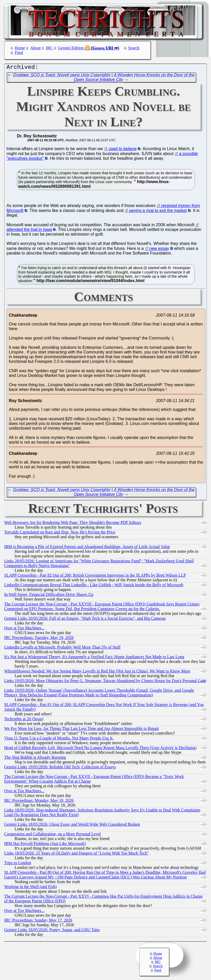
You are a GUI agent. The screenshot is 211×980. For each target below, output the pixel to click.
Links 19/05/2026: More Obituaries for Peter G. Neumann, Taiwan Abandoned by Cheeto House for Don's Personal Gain (105, 682)
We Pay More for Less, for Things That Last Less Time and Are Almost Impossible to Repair (82, 730)
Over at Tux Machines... (24, 629)
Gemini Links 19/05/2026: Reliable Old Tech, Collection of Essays (60, 768)
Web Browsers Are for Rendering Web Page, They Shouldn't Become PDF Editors (73, 524)
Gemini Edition (71, 48)
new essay (159, 250)
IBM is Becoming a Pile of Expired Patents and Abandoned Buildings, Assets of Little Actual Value (87, 548)
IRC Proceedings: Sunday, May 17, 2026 (38, 921)
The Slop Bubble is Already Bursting (35, 759)
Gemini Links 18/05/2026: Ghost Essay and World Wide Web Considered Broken (72, 826)
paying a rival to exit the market (158, 212)
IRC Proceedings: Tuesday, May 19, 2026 (39, 639)
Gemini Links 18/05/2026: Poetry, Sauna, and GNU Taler (52, 931)
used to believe (123, 150)
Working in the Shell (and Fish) (30, 888)
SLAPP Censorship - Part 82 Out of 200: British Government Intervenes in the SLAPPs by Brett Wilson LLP (95, 576)
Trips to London (18, 864)
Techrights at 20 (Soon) (24, 720)
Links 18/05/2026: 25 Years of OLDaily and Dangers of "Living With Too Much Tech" (76, 854)
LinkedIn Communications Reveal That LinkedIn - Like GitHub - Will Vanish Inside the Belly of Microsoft (94, 586)
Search (134, 48)
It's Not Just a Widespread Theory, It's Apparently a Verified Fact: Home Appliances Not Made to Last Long (94, 658)
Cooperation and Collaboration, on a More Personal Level (52, 835)
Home (20, 48)
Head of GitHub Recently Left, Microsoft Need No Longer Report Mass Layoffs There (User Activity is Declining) (100, 749)
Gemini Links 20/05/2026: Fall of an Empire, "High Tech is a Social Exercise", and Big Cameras (85, 620)
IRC (49, 48)
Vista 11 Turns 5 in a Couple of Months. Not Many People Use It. (59, 739)
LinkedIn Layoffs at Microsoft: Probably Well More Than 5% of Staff (62, 648)
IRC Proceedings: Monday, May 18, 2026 (39, 802)
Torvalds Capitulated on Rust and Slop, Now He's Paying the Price (60, 533)
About (35, 48)
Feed (19, 53)
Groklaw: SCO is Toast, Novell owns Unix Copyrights (62, 76)
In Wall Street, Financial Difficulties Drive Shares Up (49, 596)
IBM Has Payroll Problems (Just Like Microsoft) (45, 845)
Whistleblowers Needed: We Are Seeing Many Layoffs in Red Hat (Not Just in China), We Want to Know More (97, 672)
